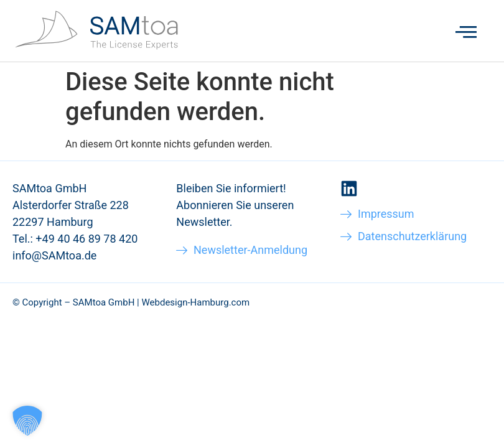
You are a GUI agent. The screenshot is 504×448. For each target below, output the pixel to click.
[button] (27, 421)
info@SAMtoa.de (54, 255)
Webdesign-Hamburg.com (195, 302)
